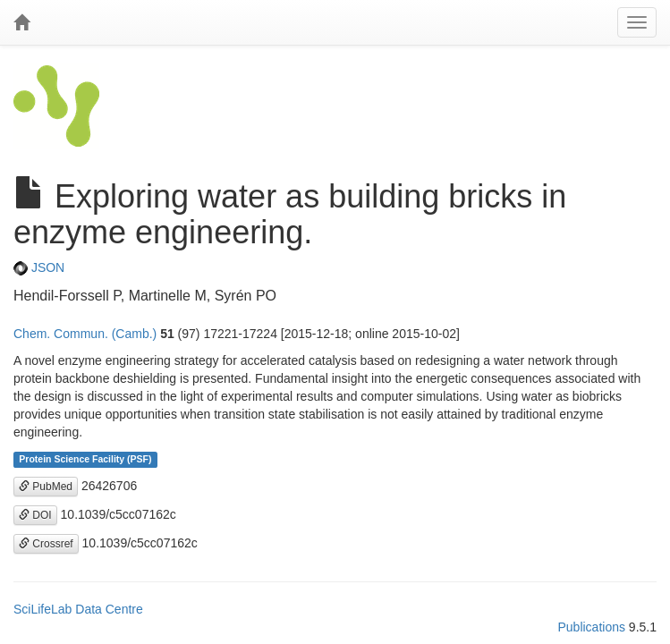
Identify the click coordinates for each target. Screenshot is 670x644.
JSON (39, 267)
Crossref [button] (46, 544)
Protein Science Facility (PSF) (85, 460)
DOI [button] (35, 515)
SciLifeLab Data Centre (78, 609)
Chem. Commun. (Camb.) (85, 334)
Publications (591, 627)
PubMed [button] (46, 487)
